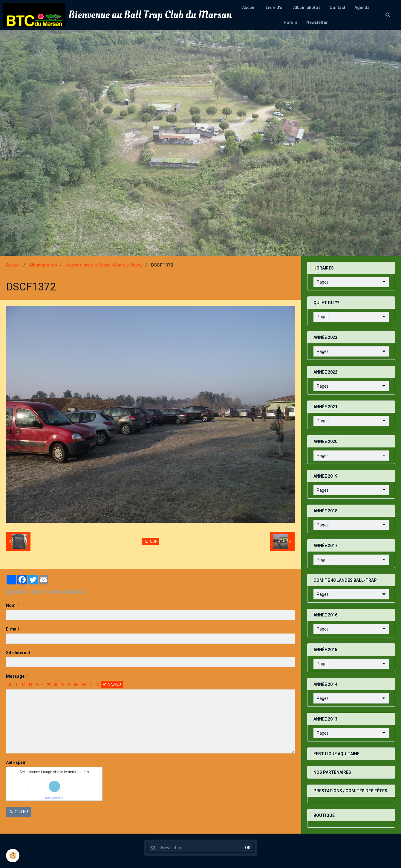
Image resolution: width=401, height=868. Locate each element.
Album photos (307, 7)
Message (15, 676)
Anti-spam (16, 762)
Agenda (362, 7)
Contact (338, 7)
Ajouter (19, 812)
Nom (11, 605)
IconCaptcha (53, 798)
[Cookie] (13, 856)
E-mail (12, 629)
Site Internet (18, 653)
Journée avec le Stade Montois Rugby (104, 265)
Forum (291, 22)
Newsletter (317, 22)
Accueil (249, 7)
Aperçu (112, 684)
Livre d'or (275, 7)
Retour (150, 541)
